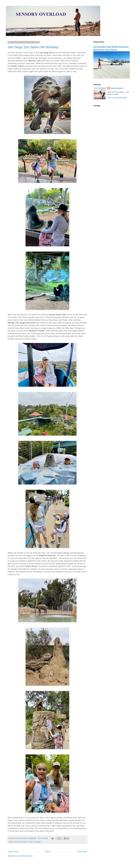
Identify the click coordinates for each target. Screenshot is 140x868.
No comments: (43, 838)
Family (30, 842)
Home (48, 852)
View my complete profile (117, 98)
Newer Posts (13, 852)
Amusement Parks (21, 842)
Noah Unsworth (117, 88)
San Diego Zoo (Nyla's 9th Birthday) (33, 47)
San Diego (37, 842)
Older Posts (82, 852)
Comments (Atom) (25, 856)
